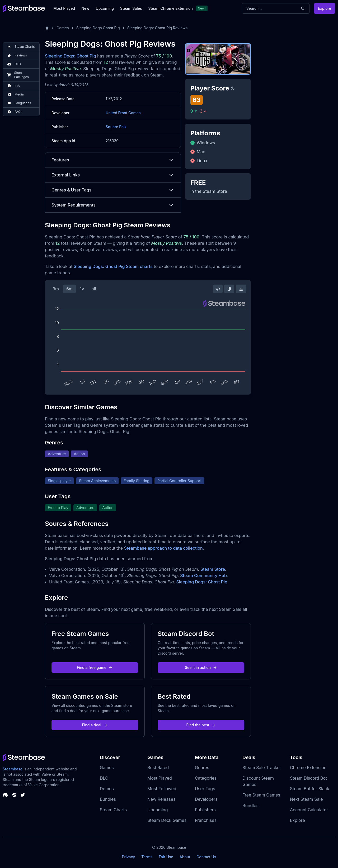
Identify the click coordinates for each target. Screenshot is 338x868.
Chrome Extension (308, 768)
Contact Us (206, 857)
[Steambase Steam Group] (14, 795)
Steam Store (213, 569)
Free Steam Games (261, 795)
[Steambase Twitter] (23, 795)
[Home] (47, 28)
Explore (325, 8)
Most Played (64, 8)
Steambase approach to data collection (163, 548)
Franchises (206, 820)
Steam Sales (131, 8)
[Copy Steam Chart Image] (229, 289)
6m (69, 289)
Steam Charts (113, 810)
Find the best (201, 725)
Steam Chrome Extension (170, 8)
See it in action (201, 667)
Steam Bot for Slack (310, 789)
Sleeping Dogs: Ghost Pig (71, 56)
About (185, 857)
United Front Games (123, 113)
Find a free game (95, 667)
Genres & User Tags (113, 190)
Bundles (108, 799)
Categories (206, 778)
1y (82, 289)
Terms (147, 857)
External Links (113, 175)
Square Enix (116, 127)
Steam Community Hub (203, 576)
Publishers (205, 810)
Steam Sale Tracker (262, 768)
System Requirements (113, 205)
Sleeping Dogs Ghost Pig (98, 28)
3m (56, 289)
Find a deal (95, 725)
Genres (202, 768)
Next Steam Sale (306, 799)
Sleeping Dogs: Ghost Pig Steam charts (113, 266)
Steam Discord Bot (308, 778)
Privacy (128, 857)
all (94, 289)
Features (113, 160)
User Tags (205, 789)
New (85, 8)
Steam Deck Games (167, 820)
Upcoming (105, 8)
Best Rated (158, 768)
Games (63, 28)
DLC (104, 778)
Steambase (13, 769)
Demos (107, 789)
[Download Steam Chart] (241, 289)
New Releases (161, 799)
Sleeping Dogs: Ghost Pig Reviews (158, 28)
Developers (206, 799)
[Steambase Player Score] (233, 88)
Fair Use (166, 857)
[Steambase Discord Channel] (5, 795)
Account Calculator (309, 810)
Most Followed (162, 789)
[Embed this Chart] (218, 289)
